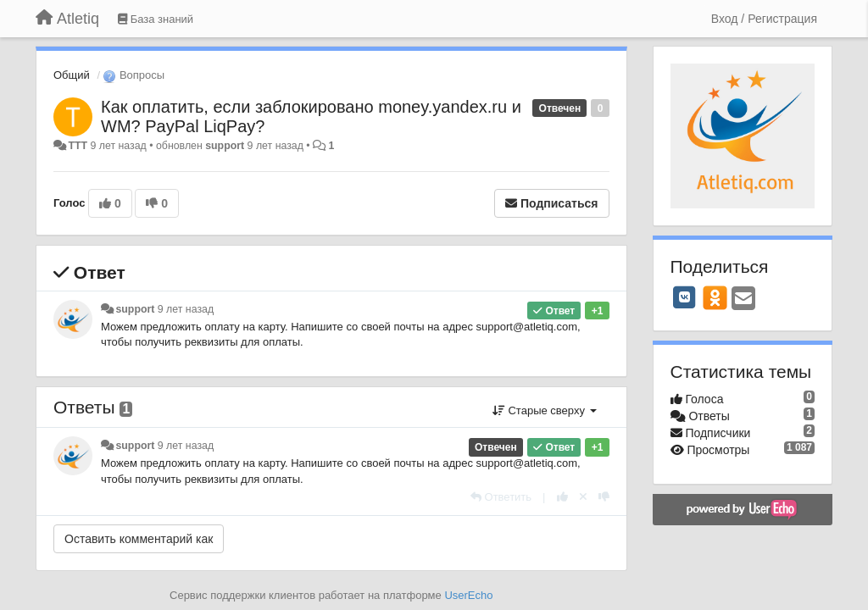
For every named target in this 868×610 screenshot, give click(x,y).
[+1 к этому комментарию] (562, 497)
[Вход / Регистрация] (764, 19)
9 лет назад (186, 309)
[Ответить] (501, 497)
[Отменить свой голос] (583, 497)
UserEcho (468, 595)
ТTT (78, 146)
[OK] (715, 297)
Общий (72, 75)
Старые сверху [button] (545, 410)
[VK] (685, 297)
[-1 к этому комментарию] (604, 497)
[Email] (743, 299)
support (225, 146)
